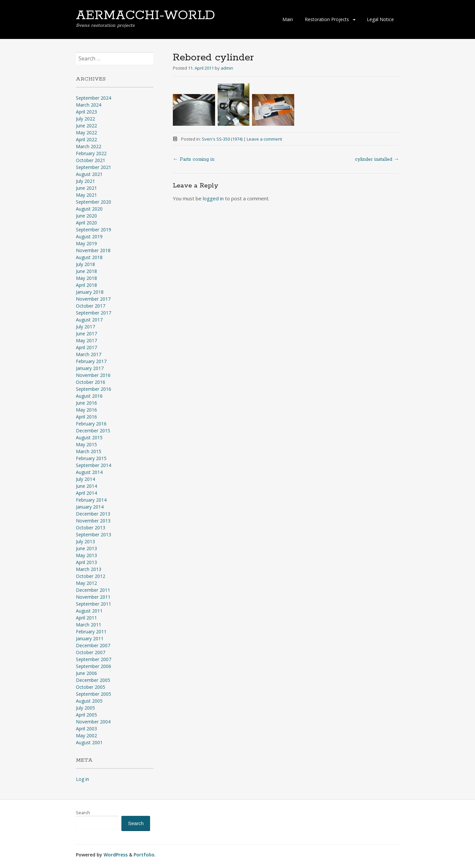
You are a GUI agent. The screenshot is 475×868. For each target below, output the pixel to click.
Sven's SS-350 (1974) (222, 139)
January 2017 (90, 368)
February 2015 (91, 458)
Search (83, 813)
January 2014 (90, 507)
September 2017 (94, 313)
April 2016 (86, 417)
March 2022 (89, 146)
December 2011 (93, 590)
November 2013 (93, 521)
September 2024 (94, 98)
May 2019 (86, 243)
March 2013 (89, 569)
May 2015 (86, 444)
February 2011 (91, 632)
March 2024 (89, 105)
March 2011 (89, 625)
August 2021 (89, 174)
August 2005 (89, 701)
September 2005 (94, 694)
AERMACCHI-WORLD (145, 16)
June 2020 (86, 216)
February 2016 (91, 424)
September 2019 (94, 230)
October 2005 (91, 687)
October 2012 (91, 576)
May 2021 (86, 195)
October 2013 (91, 528)
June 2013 (86, 548)
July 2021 (85, 181)
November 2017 (93, 299)
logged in (213, 198)
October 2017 (91, 306)
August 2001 (89, 742)
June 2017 (86, 334)
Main (288, 19)
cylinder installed (377, 159)
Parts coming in (194, 159)
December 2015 (93, 431)
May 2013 (86, 555)
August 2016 (89, 396)
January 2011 (90, 638)
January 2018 (90, 292)
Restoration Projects (327, 19)
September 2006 (94, 666)
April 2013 (86, 562)
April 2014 (86, 493)
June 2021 (86, 188)
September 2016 (94, 389)
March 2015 (89, 451)
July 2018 (85, 264)
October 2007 (91, 652)
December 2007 (93, 645)
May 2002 (86, 735)
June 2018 (86, 271)
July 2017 (85, 327)
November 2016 (93, 375)
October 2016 (91, 382)
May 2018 (86, 278)
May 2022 (86, 133)
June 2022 (86, 126)
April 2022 (86, 139)
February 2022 (91, 153)
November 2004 (93, 722)
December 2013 (93, 514)
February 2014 (91, 500)
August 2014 (89, 472)
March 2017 (89, 354)
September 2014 (94, 465)
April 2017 (86, 347)
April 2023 (86, 112)
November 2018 (93, 250)
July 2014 (85, 479)
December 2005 (93, 680)
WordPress (116, 855)
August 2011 (89, 611)
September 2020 (94, 202)
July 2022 (85, 119)
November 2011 (93, 597)
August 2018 (89, 257)
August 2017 (89, 320)
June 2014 (86, 486)
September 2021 (94, 167)
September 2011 (94, 604)
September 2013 (94, 534)
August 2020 (89, 209)
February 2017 (91, 361)
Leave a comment (264, 139)
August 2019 (89, 236)
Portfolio (144, 855)
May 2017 (86, 340)
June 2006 (86, 673)
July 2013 (85, 541)
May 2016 (86, 410)
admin (227, 68)
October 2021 (91, 160)
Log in (82, 779)
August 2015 (89, 437)
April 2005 (86, 715)
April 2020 (86, 223)
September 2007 (94, 659)
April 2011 (86, 618)
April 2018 (86, 285)
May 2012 (86, 583)
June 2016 (86, 403)
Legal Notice (380, 19)
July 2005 (85, 708)
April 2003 (86, 729)
